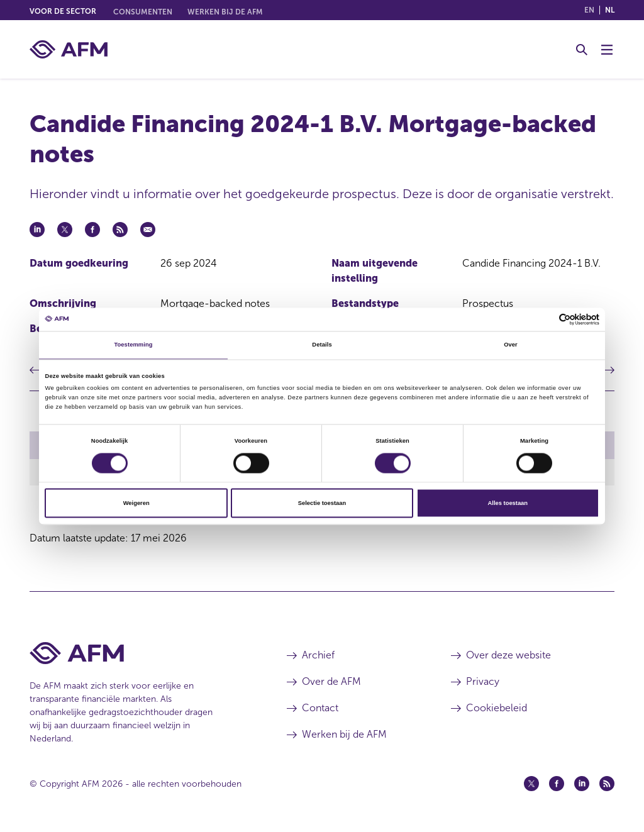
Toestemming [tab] (133, 345)
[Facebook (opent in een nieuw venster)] (557, 784)
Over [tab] (511, 345)
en (589, 10)
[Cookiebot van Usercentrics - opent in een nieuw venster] (544, 319)
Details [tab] (322, 345)
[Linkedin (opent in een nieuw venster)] (582, 784)
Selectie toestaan (322, 503)
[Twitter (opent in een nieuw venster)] (531, 784)
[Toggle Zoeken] (582, 50)
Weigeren (136, 503)
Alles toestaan (508, 503)
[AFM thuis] (69, 49)
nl (610, 10)
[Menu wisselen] (607, 50)
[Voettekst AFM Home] (139, 653)
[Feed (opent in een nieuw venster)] (607, 784)
